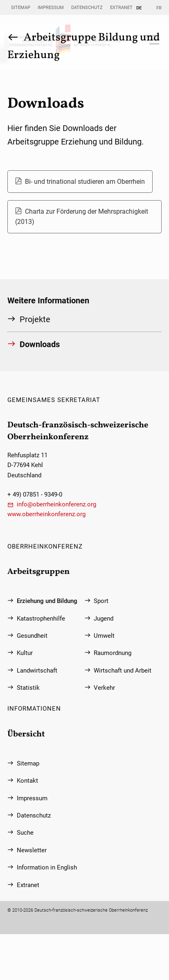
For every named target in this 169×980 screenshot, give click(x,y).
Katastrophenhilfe (41, 619)
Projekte (35, 319)
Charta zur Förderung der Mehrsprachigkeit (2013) (82, 217)
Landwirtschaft (37, 671)
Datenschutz (87, 7)
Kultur (25, 653)
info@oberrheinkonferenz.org (56, 504)
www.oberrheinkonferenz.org (46, 514)
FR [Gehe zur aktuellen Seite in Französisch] (159, 8)
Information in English (47, 867)
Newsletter (32, 850)
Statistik (28, 688)
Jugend (104, 619)
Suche (25, 833)
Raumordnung (113, 653)
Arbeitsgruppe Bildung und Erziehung (84, 46)
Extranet (121, 7)
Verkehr (104, 688)
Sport (101, 601)
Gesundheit (32, 636)
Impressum (51, 7)
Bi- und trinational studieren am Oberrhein (85, 182)
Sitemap (21, 7)
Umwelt (104, 636)
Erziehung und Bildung (47, 601)
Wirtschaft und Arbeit (123, 671)
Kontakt (27, 781)
